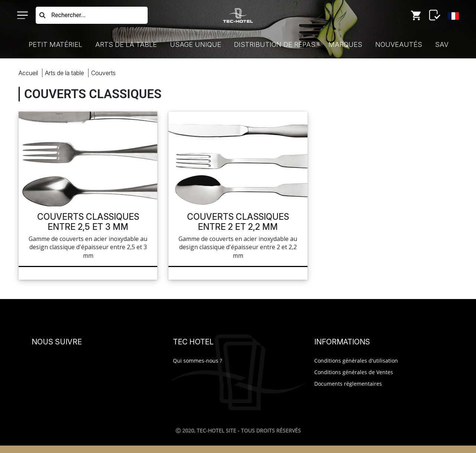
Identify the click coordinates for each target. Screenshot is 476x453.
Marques (345, 44)
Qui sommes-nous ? (197, 361)
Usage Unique (196, 44)
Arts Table (65, 73)
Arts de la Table (126, 44)
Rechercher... (68, 15)
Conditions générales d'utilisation (356, 361)
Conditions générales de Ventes (354, 372)
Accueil (28, 73)
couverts (103, 73)
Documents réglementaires (348, 384)
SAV (442, 44)
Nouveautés (399, 44)
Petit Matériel (55, 44)
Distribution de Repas (275, 44)
